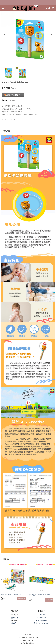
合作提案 (15, 618)
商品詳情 (7, 126)
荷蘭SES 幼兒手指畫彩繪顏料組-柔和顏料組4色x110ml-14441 (40, 595)
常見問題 (41, 615)
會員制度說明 (41, 620)
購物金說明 (41, 618)
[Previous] (5, 35)
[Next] (51, 35)
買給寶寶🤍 (22, 598)
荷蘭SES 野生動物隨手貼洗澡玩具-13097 (11, 594)
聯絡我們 (15, 623)
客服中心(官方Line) (41, 623)
